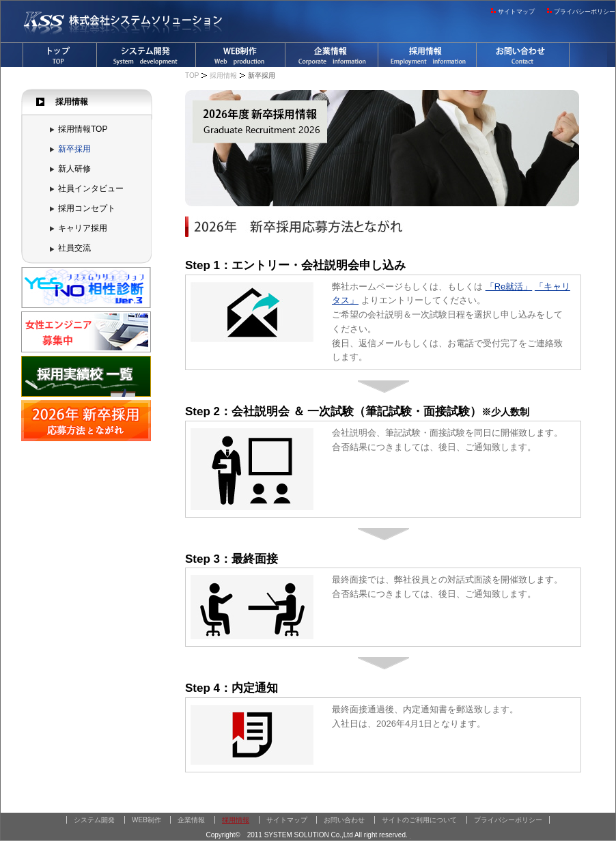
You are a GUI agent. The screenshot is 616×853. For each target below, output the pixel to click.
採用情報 (223, 75)
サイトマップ (516, 12)
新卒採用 (74, 149)
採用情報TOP (83, 129)
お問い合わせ (344, 820)
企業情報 (191, 820)
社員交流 (74, 248)
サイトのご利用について (419, 820)
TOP (192, 75)
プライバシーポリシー (585, 12)
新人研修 (74, 169)
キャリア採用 (83, 228)
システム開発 (94, 820)
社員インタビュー (91, 188)
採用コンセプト (87, 208)
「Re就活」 (509, 286)
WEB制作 (146, 820)
